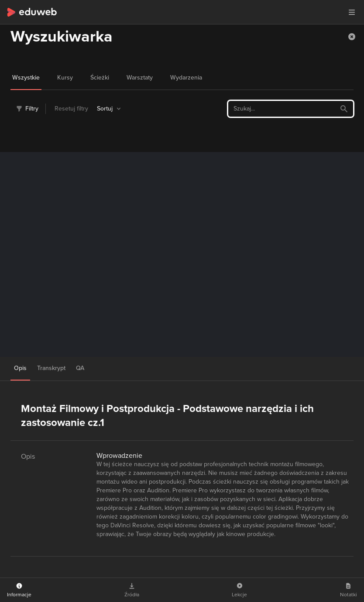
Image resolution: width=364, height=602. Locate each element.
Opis (20, 368)
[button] (352, 12)
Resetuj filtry (71, 109)
